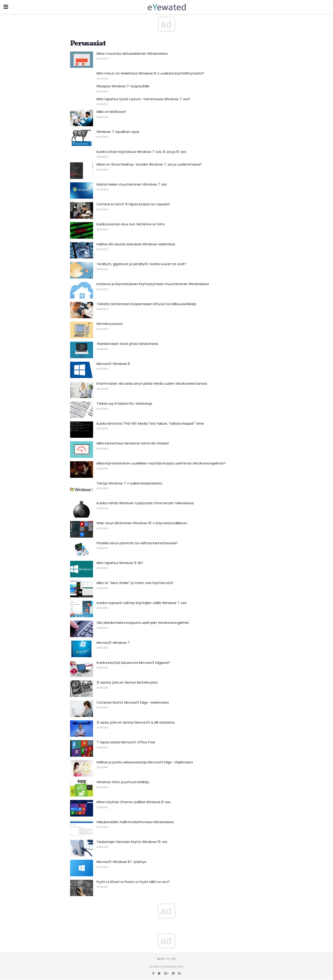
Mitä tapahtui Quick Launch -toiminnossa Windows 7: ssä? (143, 99)
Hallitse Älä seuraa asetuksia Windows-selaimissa (136, 244)
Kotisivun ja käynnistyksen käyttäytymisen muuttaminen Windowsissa (153, 284)
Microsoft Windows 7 (113, 643)
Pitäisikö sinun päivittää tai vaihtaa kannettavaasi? (137, 543)
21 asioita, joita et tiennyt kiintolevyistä (127, 682)
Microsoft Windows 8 (113, 364)
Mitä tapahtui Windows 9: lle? (120, 563)
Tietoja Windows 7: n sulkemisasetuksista (129, 483)
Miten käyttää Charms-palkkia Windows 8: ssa (133, 802)
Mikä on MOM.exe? (111, 112)
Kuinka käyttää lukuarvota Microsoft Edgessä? (133, 663)
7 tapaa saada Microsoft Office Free (126, 742)
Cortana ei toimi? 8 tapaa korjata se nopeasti (133, 204)
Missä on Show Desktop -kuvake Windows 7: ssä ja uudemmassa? (149, 164)
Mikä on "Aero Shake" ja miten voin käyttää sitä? (135, 583)
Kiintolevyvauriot (110, 324)
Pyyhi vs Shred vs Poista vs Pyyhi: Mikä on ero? (133, 882)
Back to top (167, 959)
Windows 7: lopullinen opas (118, 132)
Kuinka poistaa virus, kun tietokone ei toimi (131, 224)
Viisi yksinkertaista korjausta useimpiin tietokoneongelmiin (143, 623)
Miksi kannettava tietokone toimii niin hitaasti (133, 443)
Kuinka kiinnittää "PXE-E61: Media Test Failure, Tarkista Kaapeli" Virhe (150, 424)
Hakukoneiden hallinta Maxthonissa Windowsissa (135, 822)
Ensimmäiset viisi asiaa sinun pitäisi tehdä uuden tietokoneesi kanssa (152, 384)
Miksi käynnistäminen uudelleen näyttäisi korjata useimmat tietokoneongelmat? (161, 463)
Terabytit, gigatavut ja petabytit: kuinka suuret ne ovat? (141, 264)
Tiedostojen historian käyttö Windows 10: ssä (132, 842)
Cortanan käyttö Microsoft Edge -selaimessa (133, 702)
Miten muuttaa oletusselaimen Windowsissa (132, 54)
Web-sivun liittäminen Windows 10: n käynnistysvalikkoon (142, 523)
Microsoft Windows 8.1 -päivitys (121, 862)
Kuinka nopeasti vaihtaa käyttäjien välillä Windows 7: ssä (141, 603)
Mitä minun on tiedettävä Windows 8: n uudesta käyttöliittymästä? (150, 73)
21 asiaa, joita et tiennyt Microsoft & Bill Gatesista (136, 722)
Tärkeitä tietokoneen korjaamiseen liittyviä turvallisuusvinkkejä (146, 304)
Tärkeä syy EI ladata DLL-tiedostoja (124, 404)
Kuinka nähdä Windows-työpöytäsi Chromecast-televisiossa (145, 503)
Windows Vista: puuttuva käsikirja (123, 782)
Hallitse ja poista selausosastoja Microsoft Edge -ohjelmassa (145, 762)
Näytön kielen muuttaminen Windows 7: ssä (132, 184)
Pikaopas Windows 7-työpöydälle (123, 86)
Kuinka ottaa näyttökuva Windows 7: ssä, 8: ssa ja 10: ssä (141, 152)
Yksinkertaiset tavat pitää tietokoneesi (127, 344)
